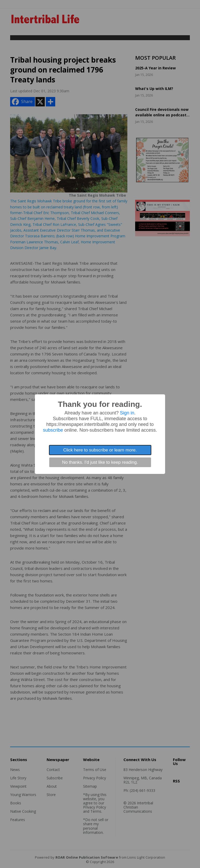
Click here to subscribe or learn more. (100, 450)
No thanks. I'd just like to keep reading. (100, 462)
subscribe (53, 430)
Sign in (127, 413)
